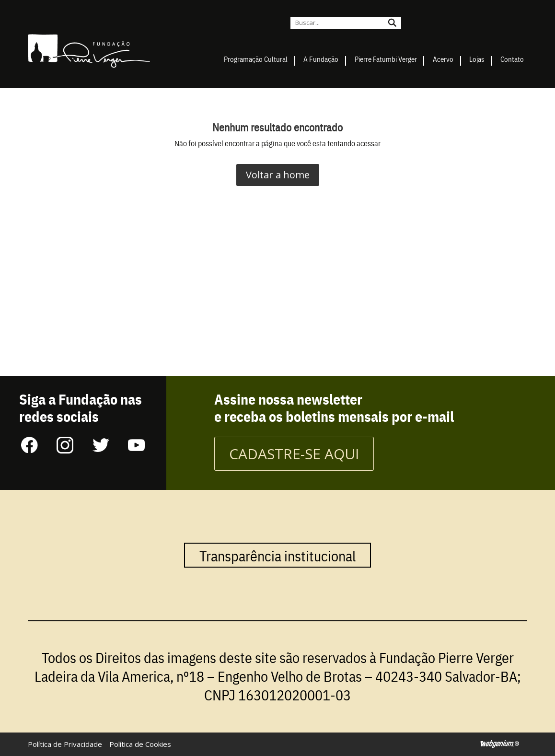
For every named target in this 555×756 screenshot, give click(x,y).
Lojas (477, 59)
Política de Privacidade (65, 744)
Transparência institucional (277, 555)
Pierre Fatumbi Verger (386, 59)
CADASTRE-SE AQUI (294, 454)
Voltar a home (278, 175)
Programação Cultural (256, 59)
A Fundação (321, 59)
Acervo (443, 59)
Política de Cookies (140, 744)
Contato (512, 59)
